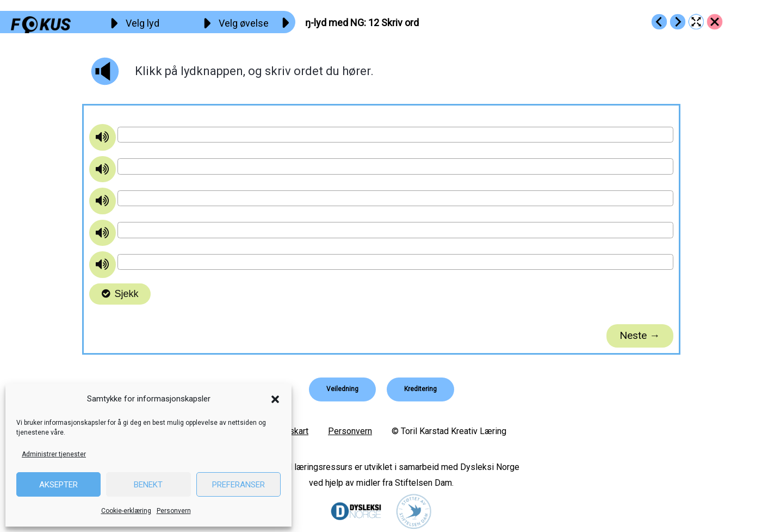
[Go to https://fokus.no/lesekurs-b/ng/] (715, 22)
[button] (275, 399)
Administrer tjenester (54, 454)
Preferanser (238, 485)
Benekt (148, 485)
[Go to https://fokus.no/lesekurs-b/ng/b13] (678, 22)
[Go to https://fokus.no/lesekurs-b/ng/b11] (659, 22)
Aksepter (58, 485)
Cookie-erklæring (126, 511)
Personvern (174, 511)
